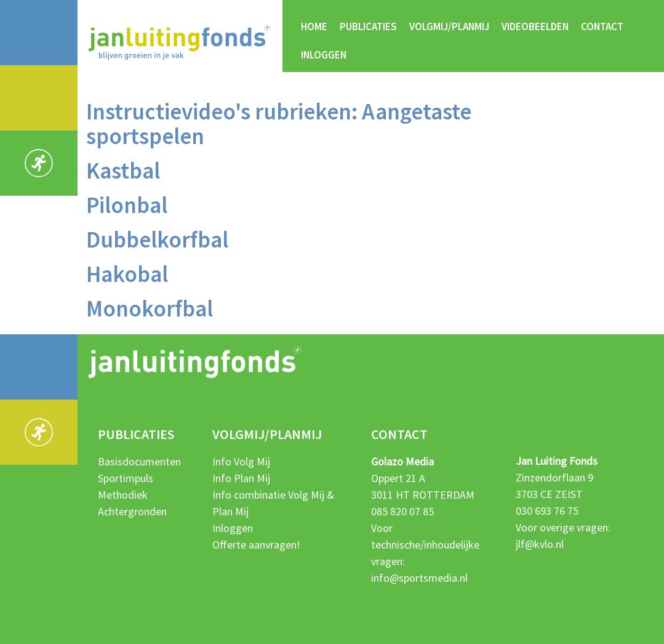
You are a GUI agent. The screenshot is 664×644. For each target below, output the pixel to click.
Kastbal (123, 171)
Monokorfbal (150, 308)
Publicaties (368, 26)
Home (314, 26)
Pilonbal (127, 205)
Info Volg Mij (241, 461)
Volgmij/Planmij (449, 26)
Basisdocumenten (139, 461)
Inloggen (324, 55)
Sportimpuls (126, 478)
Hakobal (127, 274)
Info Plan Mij (241, 478)
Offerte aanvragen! (256, 545)
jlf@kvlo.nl (540, 544)
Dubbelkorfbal (157, 239)
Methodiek (123, 495)
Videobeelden (535, 26)
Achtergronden (132, 511)
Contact (602, 26)
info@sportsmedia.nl (419, 578)
